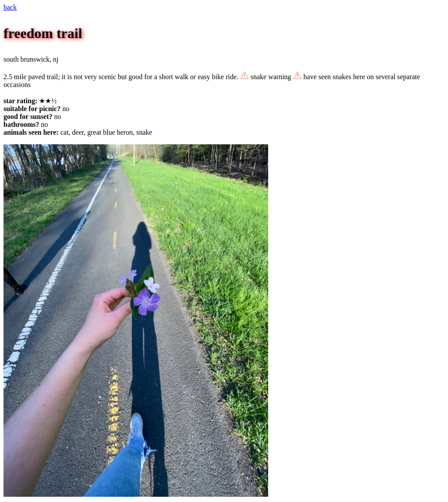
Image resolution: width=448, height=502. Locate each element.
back (10, 7)
